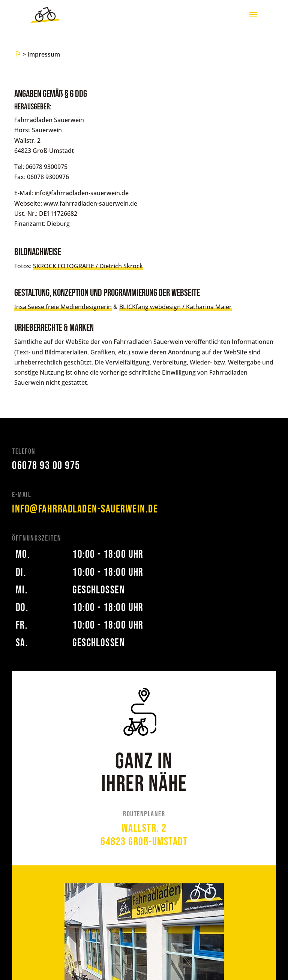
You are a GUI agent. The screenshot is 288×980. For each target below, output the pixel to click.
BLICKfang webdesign (150, 307)
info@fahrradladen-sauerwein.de (85, 509)
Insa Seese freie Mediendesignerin (63, 307)
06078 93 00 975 (46, 466)
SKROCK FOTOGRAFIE (64, 266)
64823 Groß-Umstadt (144, 842)
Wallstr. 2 (144, 828)
